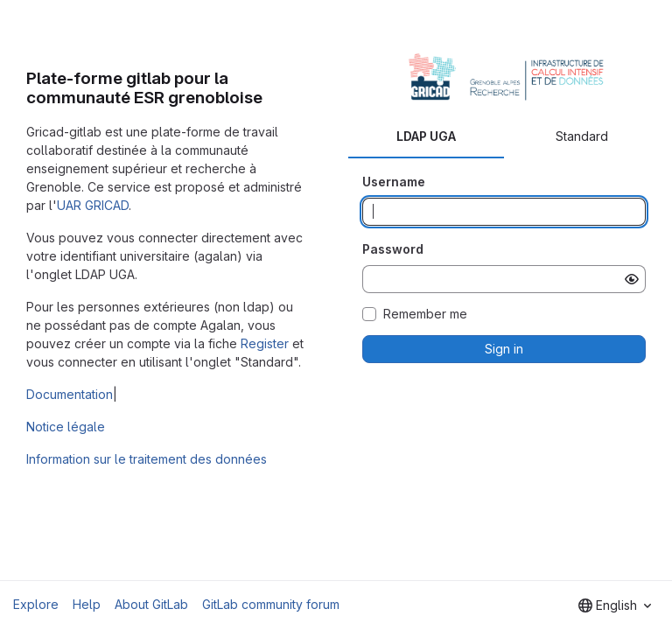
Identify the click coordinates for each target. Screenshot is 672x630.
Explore (36, 604)
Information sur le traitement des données (147, 459)
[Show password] (632, 279)
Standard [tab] (582, 136)
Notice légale (66, 427)
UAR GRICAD (93, 205)
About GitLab (151, 604)
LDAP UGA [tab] (426, 136)
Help (87, 604)
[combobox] (615, 605)
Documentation (70, 394)
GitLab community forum (271, 604)
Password (393, 249)
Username (394, 182)
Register (265, 343)
